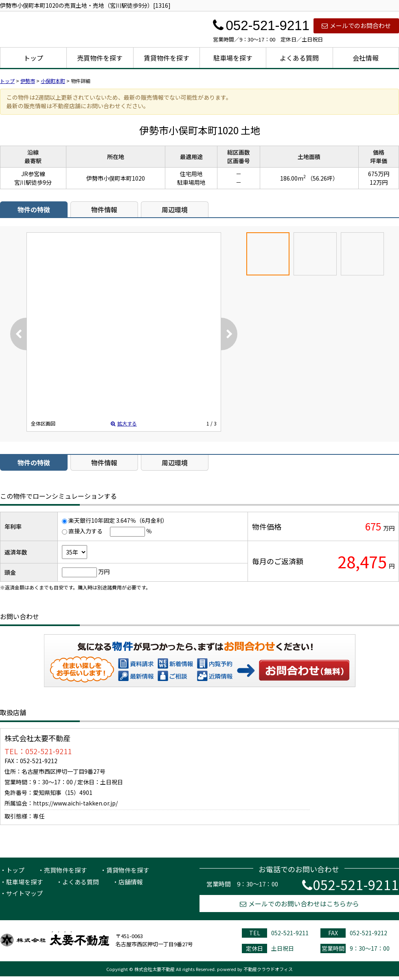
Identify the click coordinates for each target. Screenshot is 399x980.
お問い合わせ (305, 670)
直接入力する (85, 531)
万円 (104, 572)
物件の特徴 (34, 210)
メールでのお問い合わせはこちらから (299, 904)
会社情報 (366, 58)
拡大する (124, 423)
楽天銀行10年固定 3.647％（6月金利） (118, 520)
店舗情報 (131, 882)
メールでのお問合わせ (356, 25)
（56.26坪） (323, 178)
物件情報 (104, 210)
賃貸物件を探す (167, 58)
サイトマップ (24, 893)
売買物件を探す (100, 58)
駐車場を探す (233, 58)
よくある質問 (299, 58)
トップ (33, 58)
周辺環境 (175, 210)
